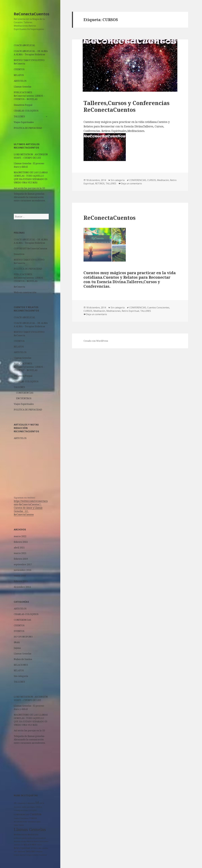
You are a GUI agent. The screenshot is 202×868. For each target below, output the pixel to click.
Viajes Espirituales (24, 122)
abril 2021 (19, 548)
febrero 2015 (21, 581)
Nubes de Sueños (23, 659)
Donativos (19, 254)
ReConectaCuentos (32, 14)
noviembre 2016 (23, 570)
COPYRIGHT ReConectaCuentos (30, 248)
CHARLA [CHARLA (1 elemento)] (39, 807)
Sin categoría (21, 676)
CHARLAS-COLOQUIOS (26, 111)
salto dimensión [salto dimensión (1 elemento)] (19, 852)
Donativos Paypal (23, 105)
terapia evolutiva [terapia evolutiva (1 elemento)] (32, 855)
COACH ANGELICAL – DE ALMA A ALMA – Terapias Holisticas (31, 53)
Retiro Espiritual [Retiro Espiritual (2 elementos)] (22, 848)
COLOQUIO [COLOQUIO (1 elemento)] (33, 810)
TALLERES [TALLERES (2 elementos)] (31, 851)
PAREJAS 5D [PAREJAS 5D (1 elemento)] (18, 845)
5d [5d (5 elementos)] (37, 803)
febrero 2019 (21, 559)
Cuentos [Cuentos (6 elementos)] (36, 814)
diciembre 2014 (22, 587)
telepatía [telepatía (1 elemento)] (39, 852)
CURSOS (152, 180)
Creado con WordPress (96, 341)
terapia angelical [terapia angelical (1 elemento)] (20, 855)
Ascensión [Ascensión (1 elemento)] (17, 807)
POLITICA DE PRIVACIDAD (28, 128)
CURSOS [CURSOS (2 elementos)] (33, 818)
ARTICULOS (20, 81)
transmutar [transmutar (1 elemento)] (43, 855)
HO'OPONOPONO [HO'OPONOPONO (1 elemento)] (21, 822)
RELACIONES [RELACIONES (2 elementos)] (30, 845)
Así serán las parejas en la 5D (29, 188)
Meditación (163, 180)
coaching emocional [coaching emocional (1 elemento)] (21, 810)
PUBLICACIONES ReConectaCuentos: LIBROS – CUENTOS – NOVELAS (29, 96)
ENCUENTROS (24, 398)
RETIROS (100, 183)
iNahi (17, 642)
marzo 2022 (20, 536)
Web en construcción (25, 292)
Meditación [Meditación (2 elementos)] (33, 834)
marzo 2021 (20, 553)
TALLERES (19, 116)
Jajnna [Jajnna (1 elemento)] (39, 822)
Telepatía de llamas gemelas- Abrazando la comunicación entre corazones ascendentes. (30, 197)
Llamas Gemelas (23, 87)
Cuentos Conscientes (158, 308)
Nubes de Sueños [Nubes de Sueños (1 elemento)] (33, 841)
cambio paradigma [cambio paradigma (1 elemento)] (28, 807)
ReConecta (19, 287)
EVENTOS (19, 631)
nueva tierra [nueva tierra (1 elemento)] (44, 841)
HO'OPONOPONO (23, 637)
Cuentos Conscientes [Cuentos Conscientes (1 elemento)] (21, 818)
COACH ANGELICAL (25, 45)
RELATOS (19, 75)
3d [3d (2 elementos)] (15, 803)
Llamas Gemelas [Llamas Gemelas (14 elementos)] (30, 829)
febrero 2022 (21, 542)
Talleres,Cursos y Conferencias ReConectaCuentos (126, 106)
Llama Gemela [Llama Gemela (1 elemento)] (19, 825)
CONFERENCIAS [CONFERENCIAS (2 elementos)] (21, 814)
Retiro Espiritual (130, 311)
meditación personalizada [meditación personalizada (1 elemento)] (37, 838)
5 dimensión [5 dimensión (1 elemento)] (30, 803)
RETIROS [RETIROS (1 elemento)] (34, 848)
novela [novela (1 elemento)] (24, 841)
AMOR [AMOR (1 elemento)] (42, 803)
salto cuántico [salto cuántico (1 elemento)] (43, 848)
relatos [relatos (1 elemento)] (39, 845)
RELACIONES (21, 665)
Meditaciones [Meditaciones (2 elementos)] (20, 834)
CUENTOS (19, 69)
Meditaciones (113, 311)
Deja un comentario (131, 183)
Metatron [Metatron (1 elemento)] (17, 841)
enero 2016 (20, 576)
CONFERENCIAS (25, 393)
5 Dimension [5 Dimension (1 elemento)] (21, 803)
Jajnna (17, 648)
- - (28, 509)
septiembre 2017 (23, 564)
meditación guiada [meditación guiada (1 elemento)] (20, 838)
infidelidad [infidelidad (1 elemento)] (32, 822)
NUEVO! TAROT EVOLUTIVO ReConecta (29, 62)
